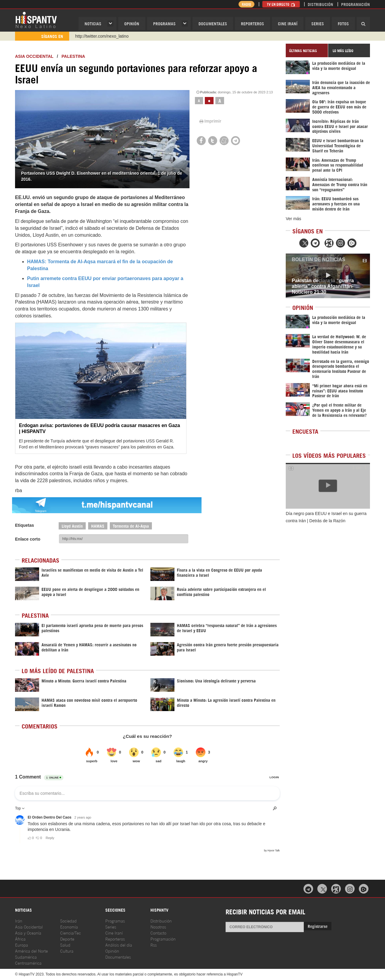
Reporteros (253, 23)
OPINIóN (132, 23)
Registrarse (318, 926)
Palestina (73, 56)
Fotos (343, 23)
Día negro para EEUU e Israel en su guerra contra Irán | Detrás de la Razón (326, 517)
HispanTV (36, 20)
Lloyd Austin (72, 526)
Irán (19, 921)
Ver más (293, 219)
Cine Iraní (288, 23)
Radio (246, 4)
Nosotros (158, 927)
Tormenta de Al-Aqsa (131, 526)
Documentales (213, 23)
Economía (69, 927)
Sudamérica (26, 957)
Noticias (93, 23)
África (20, 939)
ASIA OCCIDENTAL (34, 56)
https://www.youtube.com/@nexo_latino (112, 36)
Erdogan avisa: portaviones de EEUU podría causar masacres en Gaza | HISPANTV (99, 428)
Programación (356, 4)
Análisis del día (119, 945)
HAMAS (98, 526)
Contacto (158, 933)
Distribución (320, 4)
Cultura (67, 951)
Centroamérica (28, 963)
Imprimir (210, 121)
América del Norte (31, 951)
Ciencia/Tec (71, 933)
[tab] (307, 50)
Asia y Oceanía (28, 933)
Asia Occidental (29, 927)
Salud (65, 945)
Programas (164, 23)
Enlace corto (28, 539)
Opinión (112, 951)
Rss (154, 945)
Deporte (67, 939)
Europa (22, 945)
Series (318, 23)
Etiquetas (25, 525)
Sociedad (68, 921)
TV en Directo (281, 4)
